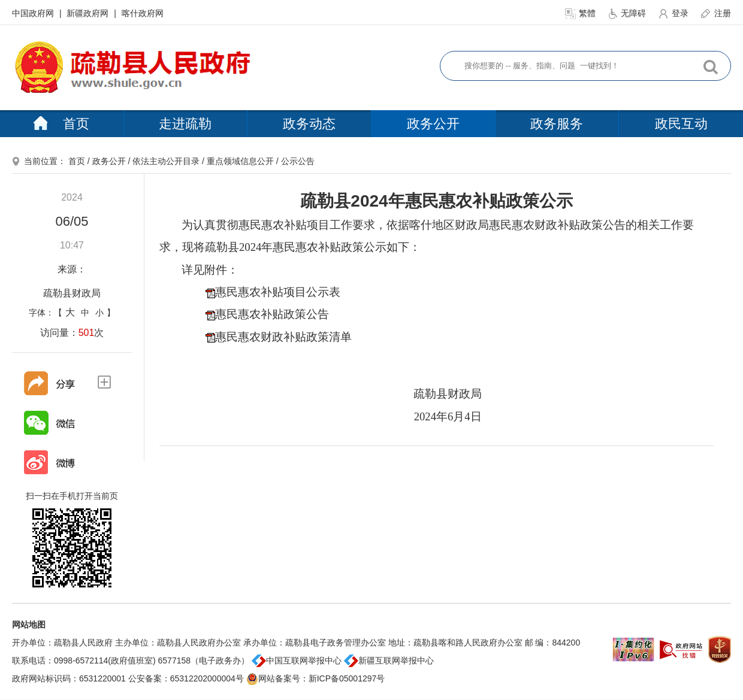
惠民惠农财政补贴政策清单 (283, 337)
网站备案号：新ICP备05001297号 (316, 678)
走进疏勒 (185, 124)
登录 (674, 13)
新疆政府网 (89, 13)
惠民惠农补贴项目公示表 (278, 292)
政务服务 (557, 124)
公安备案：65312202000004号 (186, 678)
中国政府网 (34, 13)
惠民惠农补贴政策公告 (272, 314)
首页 (61, 124)
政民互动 (681, 124)
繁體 (581, 13)
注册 (715, 13)
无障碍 (628, 13)
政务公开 (433, 124)
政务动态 (309, 124)
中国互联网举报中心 (297, 660)
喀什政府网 (143, 13)
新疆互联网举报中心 (389, 660)
